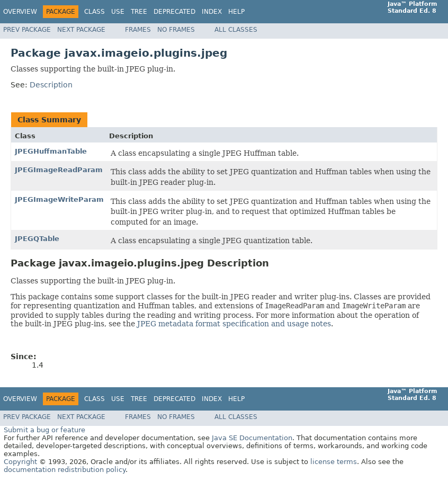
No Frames (176, 30)
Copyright (20, 462)
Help (236, 12)
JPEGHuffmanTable (51, 151)
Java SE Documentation (252, 438)
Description (51, 85)
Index (212, 12)
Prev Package (27, 30)
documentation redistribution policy (65, 470)
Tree (139, 12)
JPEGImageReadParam (59, 170)
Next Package (81, 30)
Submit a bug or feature (44, 430)
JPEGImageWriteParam (59, 199)
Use (118, 12)
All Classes (236, 30)
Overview (20, 12)
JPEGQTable (37, 239)
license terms (334, 462)
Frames (138, 30)
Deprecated (174, 12)
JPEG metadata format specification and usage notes (234, 324)
